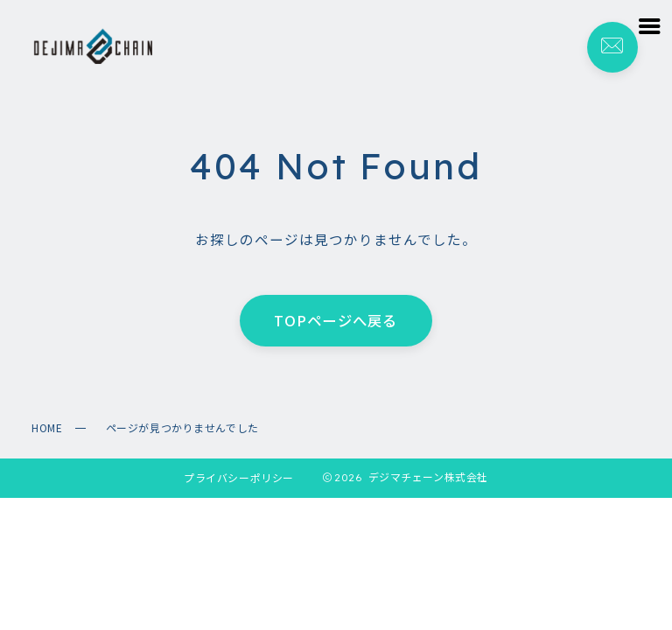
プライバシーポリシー (239, 477)
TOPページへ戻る (336, 321)
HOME (47, 427)
